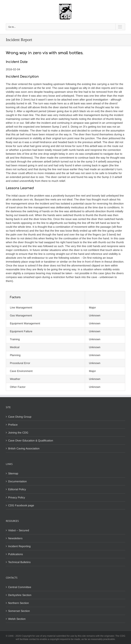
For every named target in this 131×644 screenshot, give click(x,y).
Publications (16, 554)
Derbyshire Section (20, 595)
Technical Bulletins (19, 562)
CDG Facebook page (21, 505)
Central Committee (20, 587)
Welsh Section (17, 619)
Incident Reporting (19, 546)
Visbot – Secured (19, 530)
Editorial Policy (17, 489)
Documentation (17, 481)
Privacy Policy (17, 497)
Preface (13, 425)
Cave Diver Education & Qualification (31, 440)
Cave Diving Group (20, 417)
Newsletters (15, 538)
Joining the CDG (18, 433)
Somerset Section (19, 611)
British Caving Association (24, 448)
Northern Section (19, 603)
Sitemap (13, 473)
